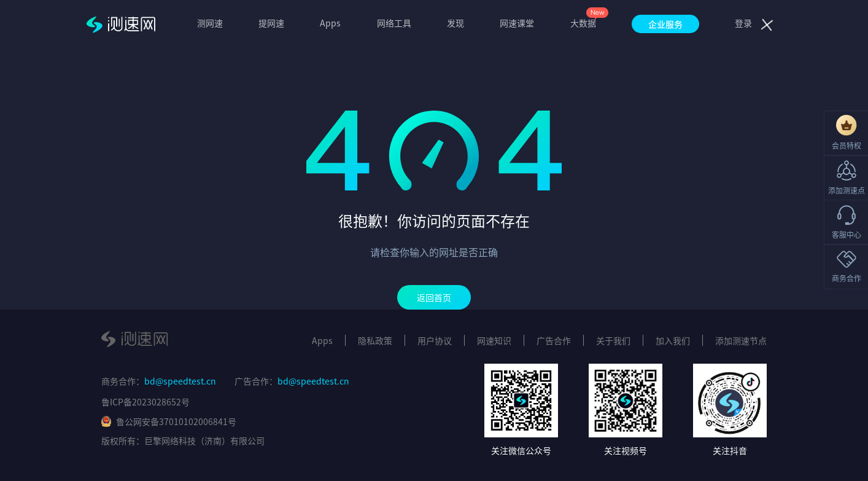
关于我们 (613, 340)
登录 (743, 23)
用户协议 (435, 340)
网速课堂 (517, 23)
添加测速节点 (741, 340)
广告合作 (554, 340)
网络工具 (394, 23)
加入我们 (673, 340)
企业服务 (665, 24)
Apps (330, 23)
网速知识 (494, 340)
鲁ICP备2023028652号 (145, 402)
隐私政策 (375, 340)
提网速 (271, 23)
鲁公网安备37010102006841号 (169, 421)
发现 (455, 23)
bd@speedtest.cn (180, 381)
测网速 (210, 23)
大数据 (583, 23)
